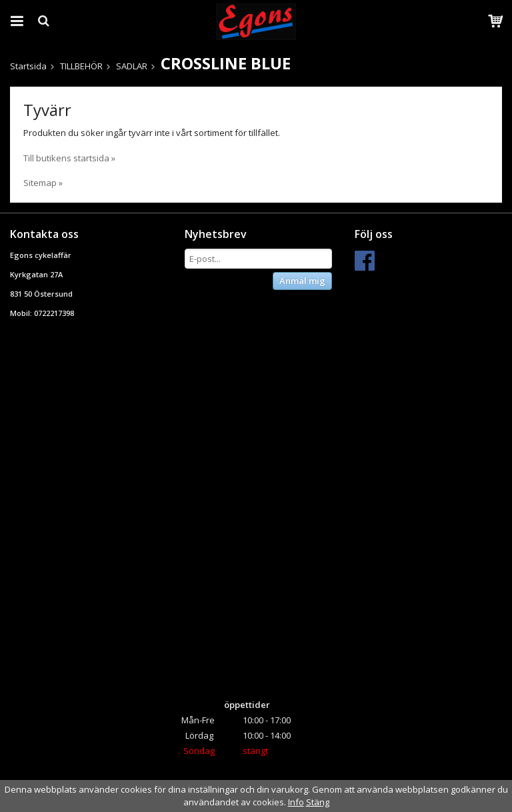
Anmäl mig (302, 281)
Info (296, 802)
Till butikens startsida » (69, 158)
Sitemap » (43, 183)
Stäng (318, 802)
